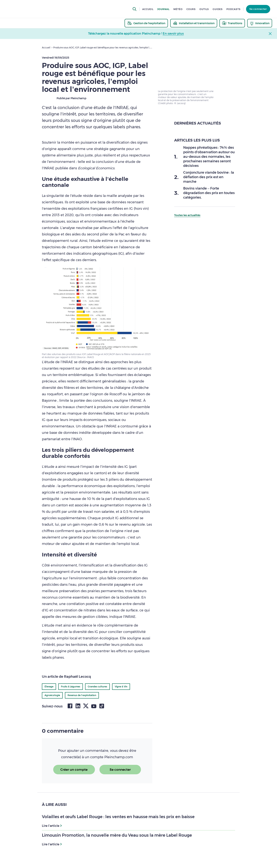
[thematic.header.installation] (194, 23)
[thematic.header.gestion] (146, 23)
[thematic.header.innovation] (260, 23)
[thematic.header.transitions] (232, 23)
